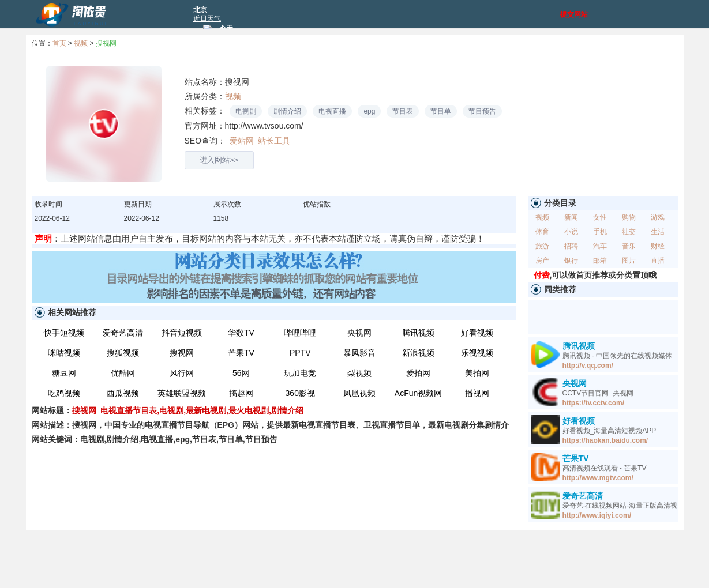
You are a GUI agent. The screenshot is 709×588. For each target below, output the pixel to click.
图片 (629, 261)
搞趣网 (241, 393)
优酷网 (123, 373)
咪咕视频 (64, 353)
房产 (542, 261)
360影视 (300, 393)
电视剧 (246, 111)
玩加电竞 (300, 373)
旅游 (542, 246)
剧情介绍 (287, 111)
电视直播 (332, 111)
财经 (658, 246)
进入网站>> (219, 160)
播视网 (477, 393)
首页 (59, 43)
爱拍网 (418, 373)
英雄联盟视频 (182, 393)
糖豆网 (64, 373)
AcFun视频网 (418, 393)
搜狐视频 (123, 353)
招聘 (571, 246)
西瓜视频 (123, 393)
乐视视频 (477, 353)
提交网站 (574, 14)
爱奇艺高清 (123, 333)
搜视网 (106, 43)
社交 (629, 232)
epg (369, 111)
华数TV (241, 333)
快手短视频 (64, 333)
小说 (571, 232)
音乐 (629, 246)
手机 (600, 232)
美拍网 (477, 373)
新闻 (571, 217)
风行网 (182, 373)
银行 (571, 261)
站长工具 (273, 141)
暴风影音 (359, 353)
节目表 (403, 111)
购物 (629, 217)
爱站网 (242, 141)
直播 (658, 261)
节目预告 (482, 111)
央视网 (359, 333)
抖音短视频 (182, 333)
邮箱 (600, 261)
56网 (241, 373)
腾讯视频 (418, 333)
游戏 (658, 217)
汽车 (600, 246)
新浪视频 (418, 353)
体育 (542, 232)
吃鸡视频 (64, 393)
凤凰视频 (359, 393)
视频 (81, 43)
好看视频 (477, 333)
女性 (600, 217)
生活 (658, 232)
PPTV (300, 353)
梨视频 (359, 373)
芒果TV (241, 353)
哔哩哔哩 (300, 333)
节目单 (441, 111)
